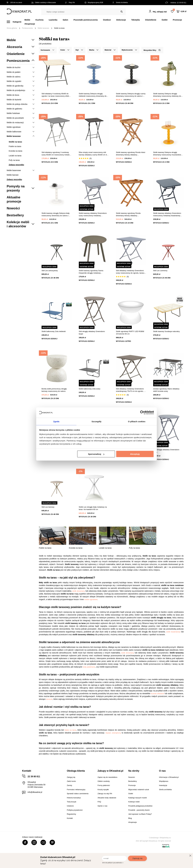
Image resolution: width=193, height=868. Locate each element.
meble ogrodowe (91, 599)
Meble (27, 20)
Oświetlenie (151, 20)
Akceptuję (135, 454)
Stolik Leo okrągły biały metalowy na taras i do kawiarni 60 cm (93, 508)
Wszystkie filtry (152, 50)
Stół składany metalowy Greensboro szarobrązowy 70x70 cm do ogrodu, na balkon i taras (131, 390)
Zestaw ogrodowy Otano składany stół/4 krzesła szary (166, 390)
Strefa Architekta (120, 3)
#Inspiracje (30, 24)
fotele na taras (70, 730)
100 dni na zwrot (14, 3)
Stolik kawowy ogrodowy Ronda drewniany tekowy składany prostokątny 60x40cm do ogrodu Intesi (131, 215)
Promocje (177, 20)
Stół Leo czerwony (160, 271)
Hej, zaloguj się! (160, 12)
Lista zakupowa (174, 10)
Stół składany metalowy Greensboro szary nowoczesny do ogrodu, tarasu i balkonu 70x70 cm (131, 272)
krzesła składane (158, 694)
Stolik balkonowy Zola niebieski (54, 331)
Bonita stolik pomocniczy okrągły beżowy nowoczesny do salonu (54, 390)
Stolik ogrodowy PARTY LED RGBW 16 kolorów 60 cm (130, 333)
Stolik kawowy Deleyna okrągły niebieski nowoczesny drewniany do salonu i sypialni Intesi (93, 95)
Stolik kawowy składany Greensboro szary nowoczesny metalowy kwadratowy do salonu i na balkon (93, 215)
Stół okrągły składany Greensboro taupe (92, 333)
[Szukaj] (122, 12)
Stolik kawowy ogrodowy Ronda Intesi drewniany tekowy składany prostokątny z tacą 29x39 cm (131, 154)
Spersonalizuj (96, 454)
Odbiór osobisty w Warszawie (44, 3)
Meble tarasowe (43, 28)
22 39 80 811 (182, 3)
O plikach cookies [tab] (137, 421)
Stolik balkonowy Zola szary (90, 389)
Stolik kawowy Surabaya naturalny (166, 331)
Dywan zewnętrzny (113, 733)
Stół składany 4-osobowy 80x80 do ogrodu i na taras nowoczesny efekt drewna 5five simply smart (55, 95)
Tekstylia (135, 20)
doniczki (49, 699)
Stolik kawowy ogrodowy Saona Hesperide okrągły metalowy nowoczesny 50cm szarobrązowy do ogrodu (93, 272)
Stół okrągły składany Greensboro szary (166, 451)
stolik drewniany (79, 591)
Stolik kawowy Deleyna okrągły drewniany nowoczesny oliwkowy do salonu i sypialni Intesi (167, 95)
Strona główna (12, 28)
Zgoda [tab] (56, 421)
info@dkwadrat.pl (35, 792)
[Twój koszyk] (181, 11)
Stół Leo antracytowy (50, 271)
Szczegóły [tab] (96, 421)
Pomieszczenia (27, 28)
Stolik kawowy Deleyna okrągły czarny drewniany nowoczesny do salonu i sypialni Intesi (131, 95)
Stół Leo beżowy (48, 507)
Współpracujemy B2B (94, 3)
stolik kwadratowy (173, 632)
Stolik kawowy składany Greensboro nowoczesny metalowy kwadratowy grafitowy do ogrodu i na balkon (167, 215)
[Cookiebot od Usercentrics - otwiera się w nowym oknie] (142, 412)
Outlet (165, 20)
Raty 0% (70, 3)
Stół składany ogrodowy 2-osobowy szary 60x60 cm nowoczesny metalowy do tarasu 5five (57, 154)
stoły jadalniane (89, 667)
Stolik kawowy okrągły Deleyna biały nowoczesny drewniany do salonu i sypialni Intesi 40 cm (56, 215)
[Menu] (16, 22)
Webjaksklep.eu (165, 838)
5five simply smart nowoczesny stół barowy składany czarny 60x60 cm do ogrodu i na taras (93, 154)
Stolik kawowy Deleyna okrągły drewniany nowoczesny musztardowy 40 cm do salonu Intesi (168, 154)
